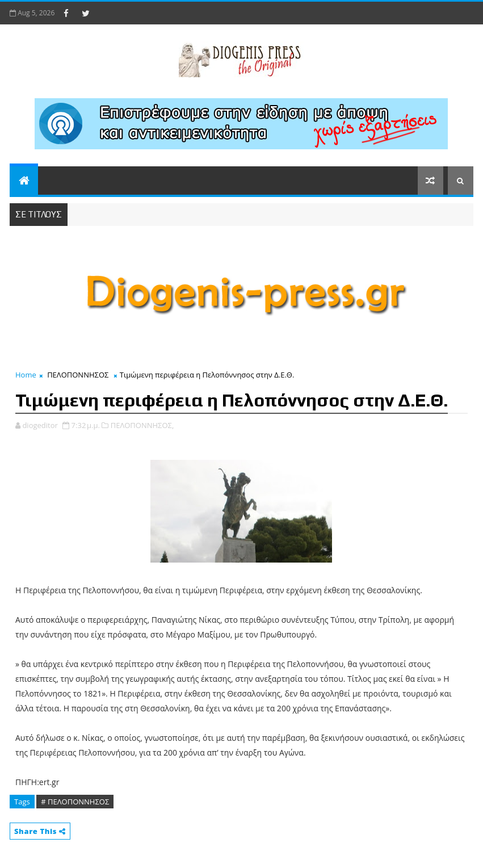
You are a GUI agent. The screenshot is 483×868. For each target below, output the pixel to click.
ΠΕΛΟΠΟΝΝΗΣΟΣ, (142, 425)
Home (26, 375)
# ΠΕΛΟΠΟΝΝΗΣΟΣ (75, 802)
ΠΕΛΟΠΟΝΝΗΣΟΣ (78, 375)
